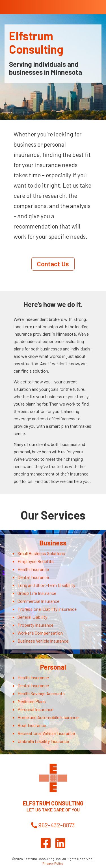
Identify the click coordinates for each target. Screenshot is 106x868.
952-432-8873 (53, 825)
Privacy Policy (53, 863)
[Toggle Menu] (94, 5)
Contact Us (53, 264)
